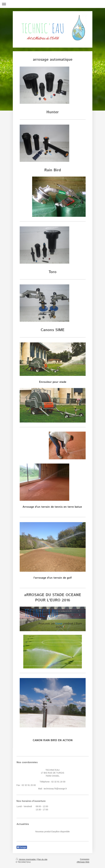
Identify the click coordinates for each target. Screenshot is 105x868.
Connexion (85, 859)
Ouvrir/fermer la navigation (52, 4)
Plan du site (42, 859)
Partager (22, 847)
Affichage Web (83, 862)
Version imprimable (26, 859)
